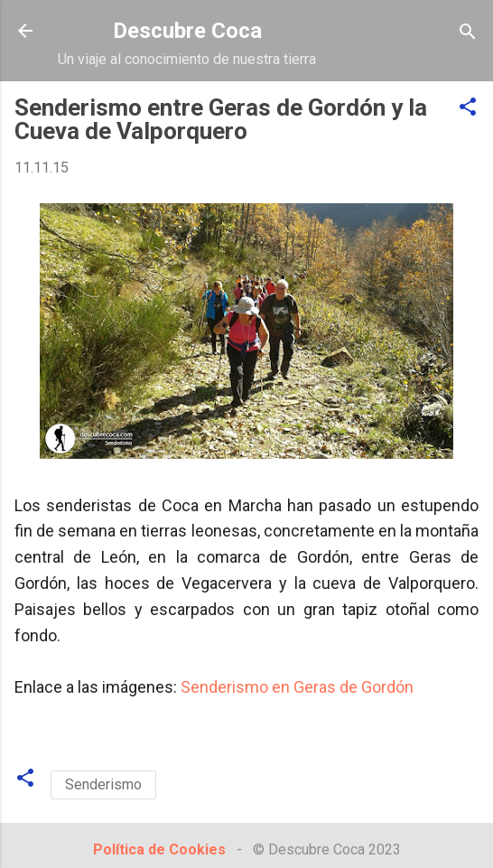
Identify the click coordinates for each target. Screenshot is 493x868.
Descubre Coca (187, 31)
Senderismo (103, 784)
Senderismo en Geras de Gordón (297, 687)
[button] (468, 108)
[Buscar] (468, 33)
